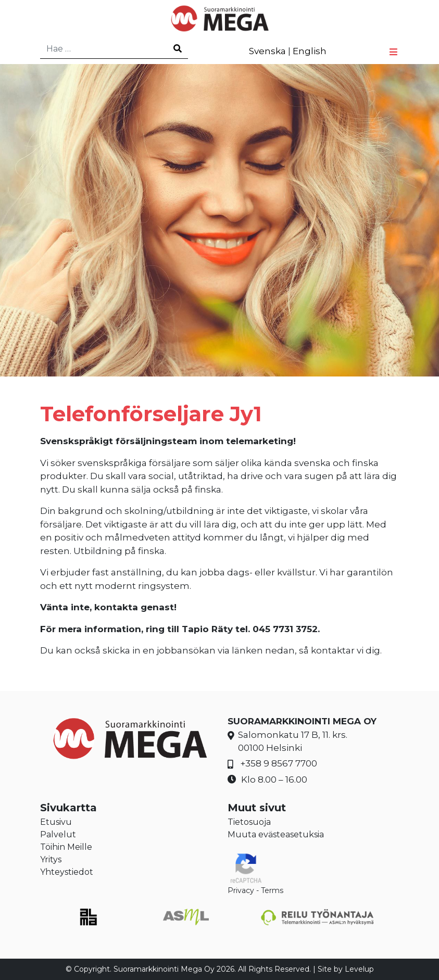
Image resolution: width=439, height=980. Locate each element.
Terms (272, 890)
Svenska (267, 51)
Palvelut (58, 834)
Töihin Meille (66, 847)
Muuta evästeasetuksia (276, 834)
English (310, 51)
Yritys (51, 859)
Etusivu (56, 822)
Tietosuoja (249, 822)
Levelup (359, 969)
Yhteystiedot (67, 872)
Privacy (241, 890)
